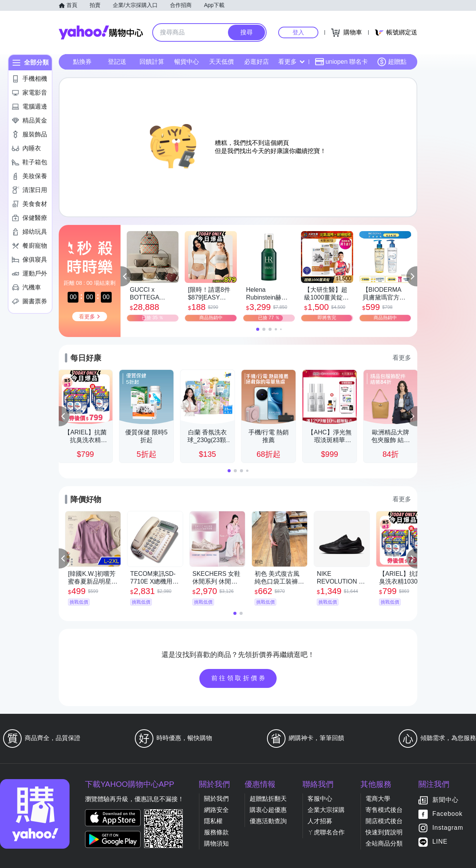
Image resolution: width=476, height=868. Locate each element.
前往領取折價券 (239, 678)
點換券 (82, 62)
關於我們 (216, 799)
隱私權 (213, 821)
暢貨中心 (187, 62)
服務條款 (216, 832)
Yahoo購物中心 (101, 32)
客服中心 (320, 799)
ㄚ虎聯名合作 (326, 832)
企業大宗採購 (326, 810)
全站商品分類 (384, 843)
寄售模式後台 (384, 810)
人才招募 (320, 821)
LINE (440, 842)
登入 (298, 32)
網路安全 (216, 810)
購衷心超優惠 (268, 810)
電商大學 (378, 799)
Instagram (448, 828)
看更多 (291, 62)
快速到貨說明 (384, 832)
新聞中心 (445, 800)
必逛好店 (257, 62)
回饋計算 (152, 62)
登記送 (117, 62)
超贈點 (392, 62)
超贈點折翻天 (268, 799)
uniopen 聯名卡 (341, 62)
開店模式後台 (384, 821)
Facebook (447, 814)
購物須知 (216, 843)
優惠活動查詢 (268, 821)
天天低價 (221, 62)
